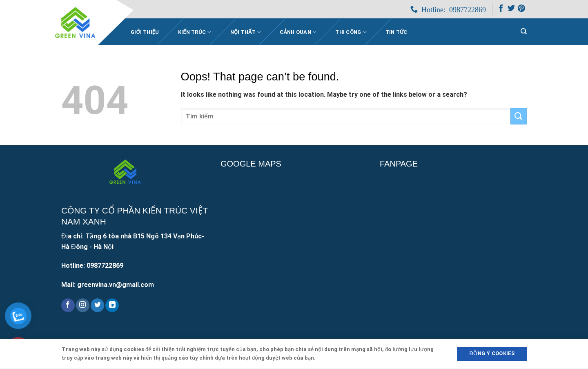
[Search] (524, 31)
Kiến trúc (195, 32)
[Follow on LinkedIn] (112, 305)
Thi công (351, 32)
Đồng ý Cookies (492, 353)
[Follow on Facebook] (501, 10)
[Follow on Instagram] (83, 305)
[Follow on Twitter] (511, 10)
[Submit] (519, 116)
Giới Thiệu (145, 32)
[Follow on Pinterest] (521, 10)
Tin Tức (396, 32)
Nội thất (246, 32)
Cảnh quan (298, 32)
